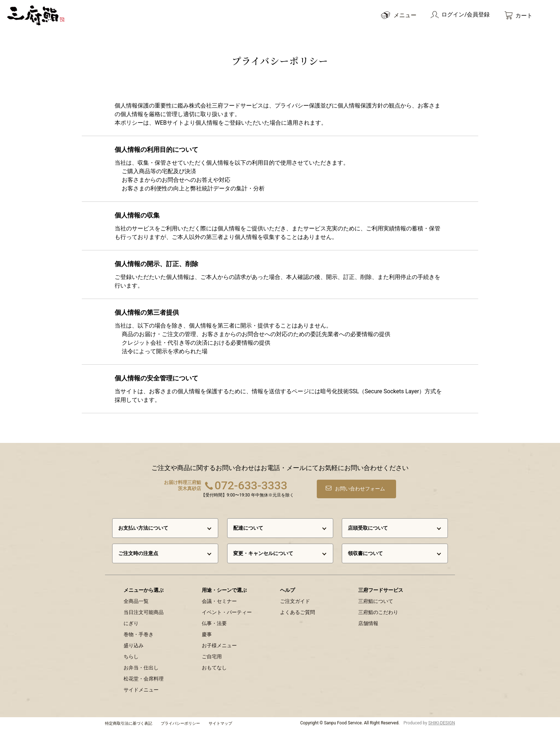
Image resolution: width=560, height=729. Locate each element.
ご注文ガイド (295, 601)
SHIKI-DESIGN (442, 723)
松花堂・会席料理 (144, 679)
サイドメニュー (141, 690)
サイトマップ (220, 723)
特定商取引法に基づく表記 (129, 723)
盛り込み (134, 645)
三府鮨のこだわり (378, 612)
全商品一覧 (136, 601)
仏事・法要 (214, 623)
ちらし (131, 656)
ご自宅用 (212, 656)
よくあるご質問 (297, 612)
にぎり (131, 623)
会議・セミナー (219, 601)
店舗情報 (368, 623)
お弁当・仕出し (141, 668)
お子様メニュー (219, 645)
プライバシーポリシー (180, 723)
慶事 (207, 634)
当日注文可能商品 (144, 612)
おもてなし (214, 668)
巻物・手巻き (139, 634)
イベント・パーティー (227, 612)
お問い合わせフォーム (361, 488)
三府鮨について (376, 601)
